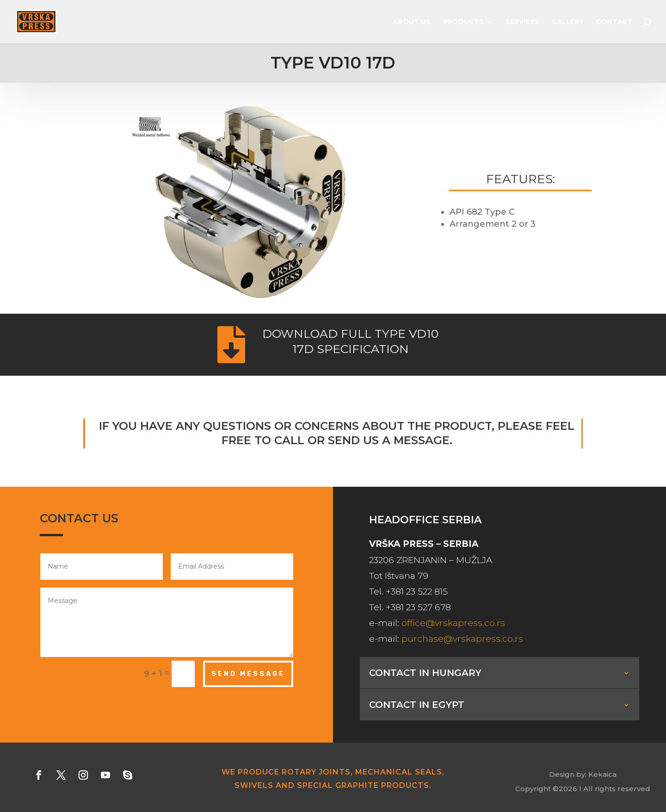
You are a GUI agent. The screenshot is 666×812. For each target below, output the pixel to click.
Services (522, 22)
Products (463, 22)
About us (412, 22)
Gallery (568, 22)
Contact (614, 22)
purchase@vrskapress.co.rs (462, 639)
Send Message (248, 674)
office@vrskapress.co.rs (453, 623)
